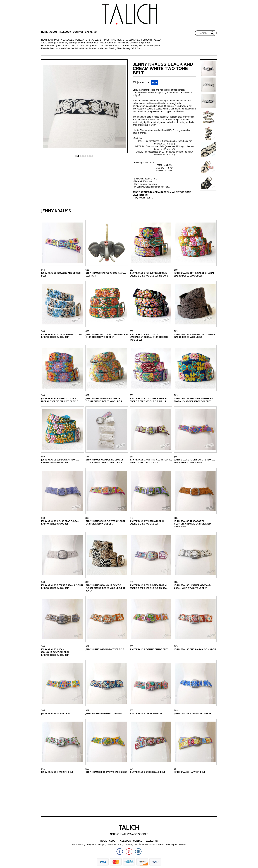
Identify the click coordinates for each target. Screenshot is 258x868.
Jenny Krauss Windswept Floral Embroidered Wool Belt (60, 461)
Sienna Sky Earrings (67, 43)
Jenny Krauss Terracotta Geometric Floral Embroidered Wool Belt (192, 524)
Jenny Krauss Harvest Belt (190, 772)
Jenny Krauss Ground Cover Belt (105, 649)
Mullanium (103, 49)
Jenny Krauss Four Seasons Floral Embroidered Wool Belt (194, 461)
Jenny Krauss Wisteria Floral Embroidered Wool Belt (147, 522)
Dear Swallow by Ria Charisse (56, 46)
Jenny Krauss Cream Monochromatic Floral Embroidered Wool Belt (55, 652)
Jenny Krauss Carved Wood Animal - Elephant (106, 274)
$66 (132, 395)
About (53, 32)
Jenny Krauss (92, 46)
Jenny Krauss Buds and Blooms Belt (195, 649)
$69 (132, 270)
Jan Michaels (78, 46)
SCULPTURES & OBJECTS (139, 40)
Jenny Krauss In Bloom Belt (57, 713)
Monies (93, 49)
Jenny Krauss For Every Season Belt (106, 772)
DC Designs (132, 43)
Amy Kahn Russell (116, 43)
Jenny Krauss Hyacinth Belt (57, 772)
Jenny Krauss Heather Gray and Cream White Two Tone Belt (192, 587)
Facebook (65, 32)
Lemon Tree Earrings (88, 43)
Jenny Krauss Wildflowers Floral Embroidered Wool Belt (105, 522)
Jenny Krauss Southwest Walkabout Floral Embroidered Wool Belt (149, 337)
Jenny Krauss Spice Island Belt (147, 772)
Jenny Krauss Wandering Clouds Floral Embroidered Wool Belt (105, 461)
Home (44, 32)
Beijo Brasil (144, 43)
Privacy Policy (78, 845)
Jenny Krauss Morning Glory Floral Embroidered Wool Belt (151, 461)
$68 (176, 518)
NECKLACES (67, 40)
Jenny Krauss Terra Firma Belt (147, 713)
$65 (132, 518)
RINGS (106, 40)
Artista (103, 43)
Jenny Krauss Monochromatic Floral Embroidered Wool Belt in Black (105, 588)
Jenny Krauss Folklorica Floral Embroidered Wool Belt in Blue (148, 400)
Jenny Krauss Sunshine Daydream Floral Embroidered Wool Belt (193, 400)
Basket (91, 32)
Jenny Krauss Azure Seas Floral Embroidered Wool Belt (60, 522)
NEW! (44, 40)
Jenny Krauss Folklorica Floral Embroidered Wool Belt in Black (149, 274)
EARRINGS (54, 40)
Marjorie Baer (48, 49)
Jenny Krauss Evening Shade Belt (149, 649)
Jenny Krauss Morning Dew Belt (104, 713)
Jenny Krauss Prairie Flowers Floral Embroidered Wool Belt (60, 400)
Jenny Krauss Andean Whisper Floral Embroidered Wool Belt (104, 400)
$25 (87, 270)
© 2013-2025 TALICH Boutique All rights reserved (163, 845)
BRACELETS (95, 40)
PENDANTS (81, 40)
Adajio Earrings (48, 43)
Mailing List (132, 845)
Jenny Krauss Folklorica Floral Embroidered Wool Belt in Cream (149, 587)
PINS (113, 40)
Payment (91, 845)
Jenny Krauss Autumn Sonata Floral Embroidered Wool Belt (107, 336)
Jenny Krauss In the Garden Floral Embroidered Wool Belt (194, 274)
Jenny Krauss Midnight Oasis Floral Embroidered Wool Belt (195, 336)
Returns (112, 845)
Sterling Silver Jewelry (120, 49)
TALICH (129, 827)
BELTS (121, 40)
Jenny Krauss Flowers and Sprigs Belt (61, 274)
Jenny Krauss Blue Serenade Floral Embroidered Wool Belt (62, 336)
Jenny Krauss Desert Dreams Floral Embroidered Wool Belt (62, 587)
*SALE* (157, 40)
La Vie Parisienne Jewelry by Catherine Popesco (136, 46)
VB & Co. (136, 49)
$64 (43, 270)
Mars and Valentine (65, 49)
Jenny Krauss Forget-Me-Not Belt (194, 713)
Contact (78, 32)
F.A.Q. (121, 845)
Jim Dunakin (106, 46)
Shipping (102, 845)
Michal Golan (82, 49)
